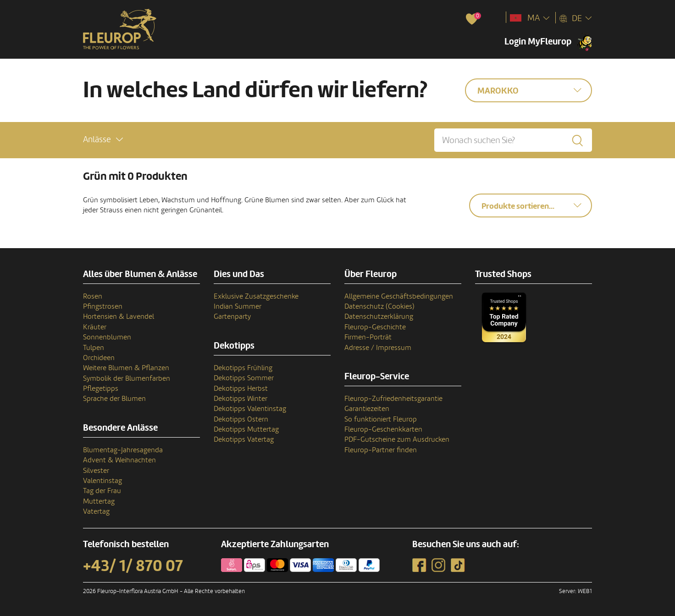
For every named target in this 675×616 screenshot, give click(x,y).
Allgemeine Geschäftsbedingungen (399, 296)
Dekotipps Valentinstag (250, 409)
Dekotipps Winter (241, 399)
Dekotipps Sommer (244, 378)
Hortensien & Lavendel (119, 316)
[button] (103, 140)
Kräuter (95, 327)
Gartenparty (232, 316)
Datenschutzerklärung (379, 316)
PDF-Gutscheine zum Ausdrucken (397, 439)
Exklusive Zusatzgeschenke (256, 296)
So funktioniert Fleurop (381, 419)
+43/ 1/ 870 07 (133, 566)
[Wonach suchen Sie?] (513, 140)
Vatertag (96, 511)
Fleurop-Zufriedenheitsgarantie (393, 399)
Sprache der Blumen (114, 399)
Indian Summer (238, 306)
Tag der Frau (102, 491)
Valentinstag (102, 481)
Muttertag (99, 501)
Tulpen (94, 348)
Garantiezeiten (367, 409)
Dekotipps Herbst (241, 388)
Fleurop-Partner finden (381, 450)
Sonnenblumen (107, 337)
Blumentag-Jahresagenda (123, 450)
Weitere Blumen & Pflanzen (126, 368)
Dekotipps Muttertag (246, 429)
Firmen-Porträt (368, 337)
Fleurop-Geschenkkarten (383, 429)
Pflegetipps (101, 388)
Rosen (93, 296)
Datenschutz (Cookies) (379, 306)
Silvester (96, 471)
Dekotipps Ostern (241, 419)
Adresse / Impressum (378, 348)
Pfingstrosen (103, 306)
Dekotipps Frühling (243, 368)
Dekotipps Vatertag (244, 439)
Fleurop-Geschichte (375, 327)
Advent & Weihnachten (119, 460)
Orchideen (99, 358)
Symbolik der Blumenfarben (127, 378)
